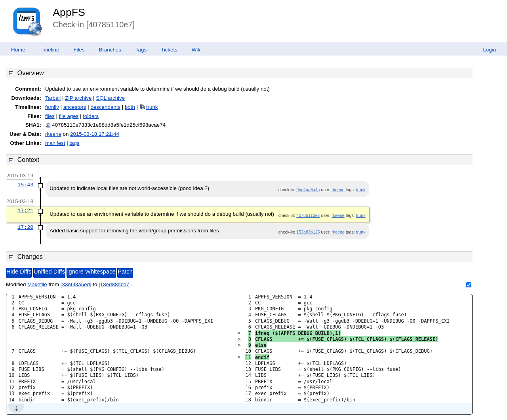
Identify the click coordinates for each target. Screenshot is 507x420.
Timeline (50, 50)
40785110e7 (308, 215)
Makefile (37, 284)
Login (489, 50)
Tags (141, 50)
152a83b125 (308, 232)
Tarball (53, 98)
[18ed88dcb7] (115, 284)
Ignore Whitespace (91, 272)
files (50, 116)
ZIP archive (78, 98)
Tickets (169, 50)
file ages (69, 116)
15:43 (25, 185)
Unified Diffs (49, 272)
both (130, 107)
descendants (105, 107)
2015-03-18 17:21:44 (95, 134)
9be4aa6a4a (308, 190)
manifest (55, 143)
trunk (152, 107)
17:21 (25, 211)
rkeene (53, 134)
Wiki (197, 50)
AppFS (69, 12)
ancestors (75, 107)
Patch (125, 272)
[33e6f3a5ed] (76, 284)
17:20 (25, 227)
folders (91, 116)
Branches (110, 50)
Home (18, 50)
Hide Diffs (19, 272)
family (52, 107)
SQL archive (110, 98)
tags (74, 143)
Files (79, 50)
